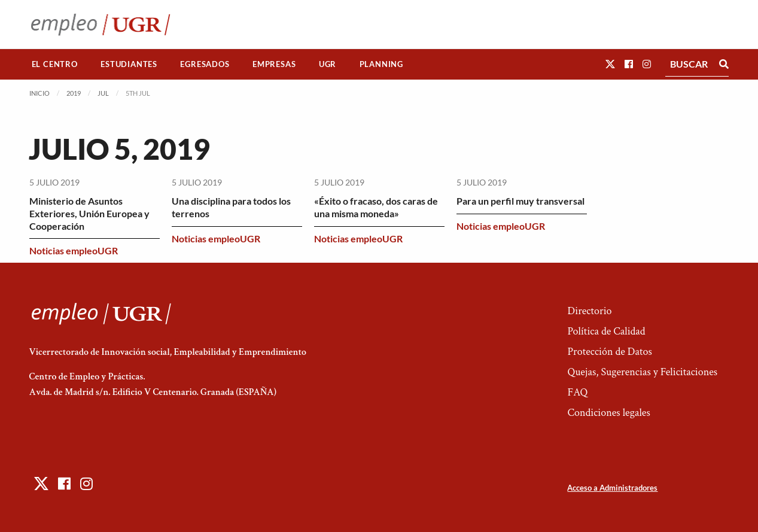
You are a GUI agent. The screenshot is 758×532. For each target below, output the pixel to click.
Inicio (39, 93)
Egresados (205, 64)
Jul (103, 93)
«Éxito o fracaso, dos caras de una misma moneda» (376, 207)
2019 (74, 93)
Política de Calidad (606, 331)
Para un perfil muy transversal (520, 201)
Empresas (274, 64)
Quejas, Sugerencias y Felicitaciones (642, 372)
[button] (610, 64)
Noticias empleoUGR (74, 250)
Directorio (589, 311)
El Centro (55, 64)
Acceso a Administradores (612, 488)
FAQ (577, 392)
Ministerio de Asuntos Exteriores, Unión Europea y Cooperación (89, 213)
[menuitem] (55, 64)
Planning (381, 64)
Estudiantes (129, 64)
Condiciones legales (608, 413)
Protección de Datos (609, 352)
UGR (328, 64)
